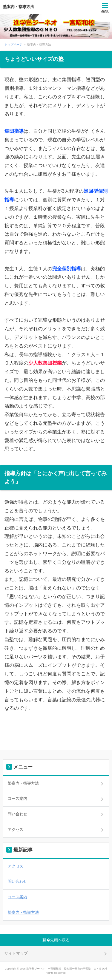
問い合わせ (17, 814)
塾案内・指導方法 (19, 7)
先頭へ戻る (60, 940)
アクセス (16, 829)
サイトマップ (16, 953)
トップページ (13, 45)
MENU (105, 11)
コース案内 (17, 798)
